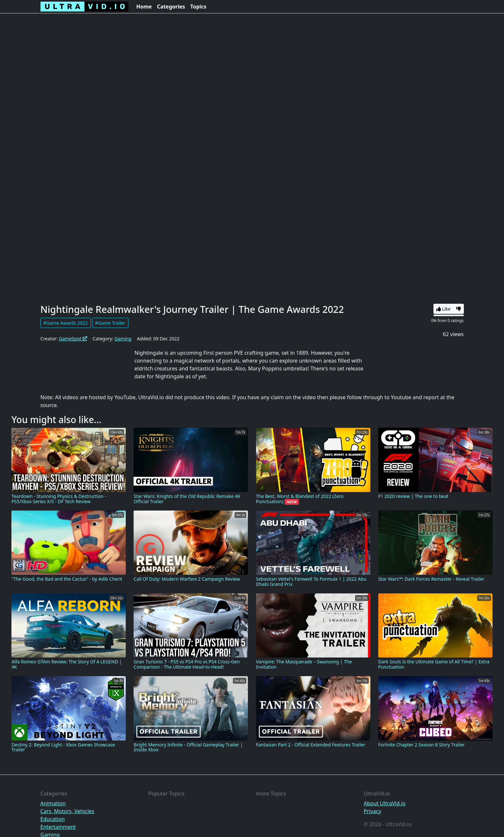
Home (144, 7)
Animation (53, 803)
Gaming (123, 339)
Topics (198, 7)
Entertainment (58, 827)
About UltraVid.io (385, 803)
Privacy (373, 811)
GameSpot (73, 339)
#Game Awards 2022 (66, 323)
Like (444, 309)
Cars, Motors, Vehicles (67, 811)
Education (53, 819)
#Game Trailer (110, 323)
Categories (171, 7)
